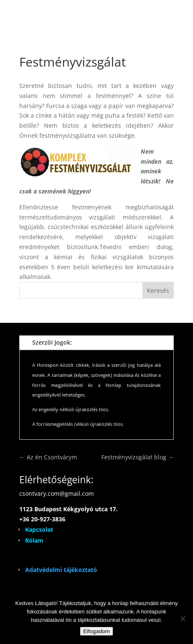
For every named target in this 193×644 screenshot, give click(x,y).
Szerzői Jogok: (52, 342)
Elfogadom (97, 631)
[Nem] (183, 618)
